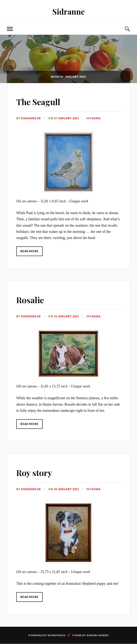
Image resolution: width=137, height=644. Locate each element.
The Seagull (41, 101)
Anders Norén (98, 635)
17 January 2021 (66, 118)
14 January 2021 (66, 489)
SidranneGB (31, 118)
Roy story (36, 472)
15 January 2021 (66, 317)
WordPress (56, 635)
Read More (30, 251)
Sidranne (69, 11)
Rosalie (32, 299)
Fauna (95, 118)
